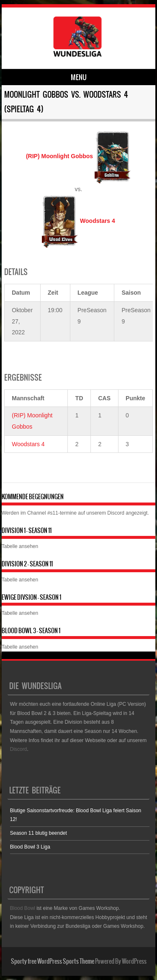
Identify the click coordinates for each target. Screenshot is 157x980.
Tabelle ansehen (20, 546)
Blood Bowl (23, 908)
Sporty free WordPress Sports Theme (53, 961)
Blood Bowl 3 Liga (30, 847)
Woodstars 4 (28, 444)
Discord (116, 513)
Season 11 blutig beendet (39, 833)
